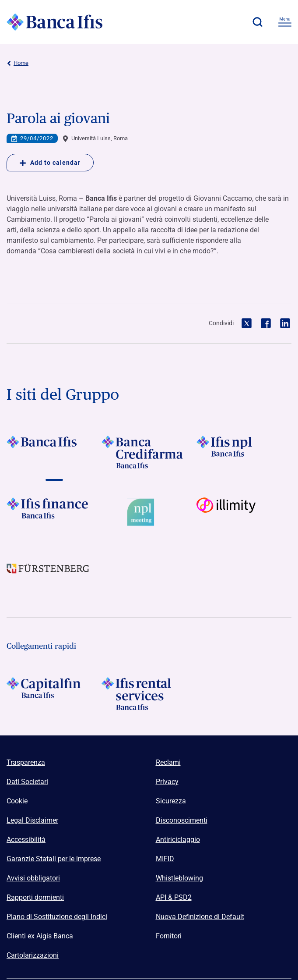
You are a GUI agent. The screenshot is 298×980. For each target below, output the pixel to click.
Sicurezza (171, 801)
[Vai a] (54, 452)
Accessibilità (26, 840)
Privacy (167, 782)
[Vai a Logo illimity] (244, 514)
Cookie (17, 801)
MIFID (165, 859)
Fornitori (169, 936)
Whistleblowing (179, 878)
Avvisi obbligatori (33, 878)
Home (18, 63)
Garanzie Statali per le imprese (54, 859)
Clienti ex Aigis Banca (40, 936)
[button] (257, 22)
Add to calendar (50, 163)
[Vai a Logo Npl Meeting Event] (149, 514)
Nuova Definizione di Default (200, 917)
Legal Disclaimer (32, 820)
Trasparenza (26, 762)
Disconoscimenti (182, 820)
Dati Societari (27, 782)
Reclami (168, 762)
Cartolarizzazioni (33, 955)
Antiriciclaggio (178, 840)
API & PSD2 (174, 897)
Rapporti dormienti (35, 897)
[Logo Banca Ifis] (55, 22)
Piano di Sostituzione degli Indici (57, 917)
